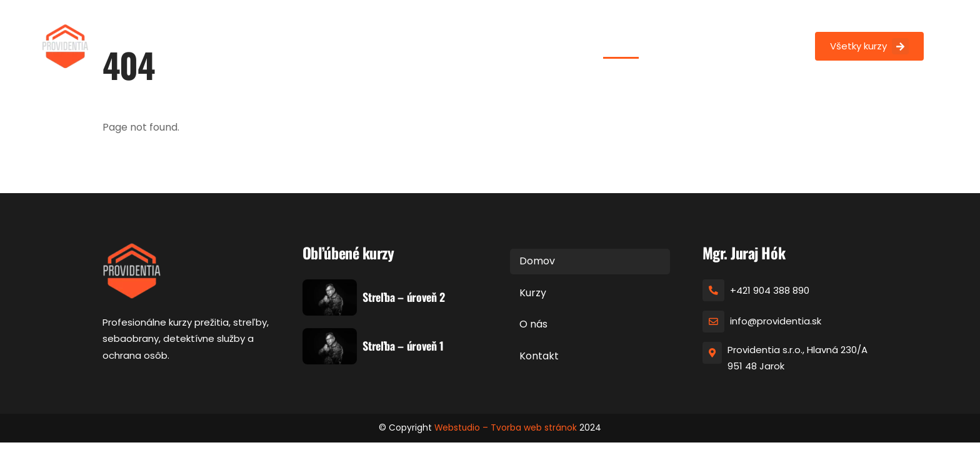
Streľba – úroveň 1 (403, 346)
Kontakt (758, 45)
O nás (710, 45)
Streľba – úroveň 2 (404, 297)
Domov (621, 45)
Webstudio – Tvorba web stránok (506, 428)
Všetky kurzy (869, 46)
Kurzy (667, 45)
